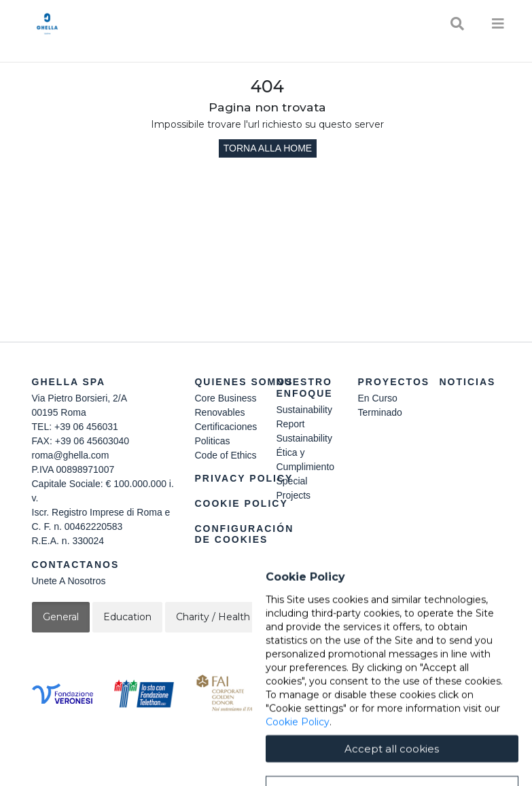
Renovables (219, 412)
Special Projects (293, 488)
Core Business (225, 398)
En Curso (377, 398)
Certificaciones (226, 427)
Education (127, 617)
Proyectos (393, 382)
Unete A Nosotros (69, 581)
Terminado (379, 412)
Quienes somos (244, 382)
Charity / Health (213, 617)
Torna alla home (268, 148)
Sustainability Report (304, 417)
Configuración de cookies (244, 534)
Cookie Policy (241, 503)
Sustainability (304, 438)
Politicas (212, 441)
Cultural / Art (390, 617)
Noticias (467, 382)
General (61, 617)
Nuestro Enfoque (304, 388)
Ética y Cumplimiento (305, 460)
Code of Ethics (225, 455)
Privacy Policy (244, 478)
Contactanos (76, 565)
